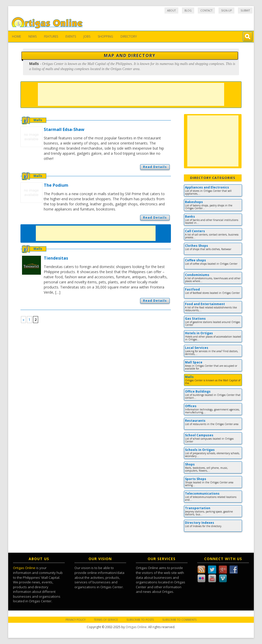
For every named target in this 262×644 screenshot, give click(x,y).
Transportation (198, 508)
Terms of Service (106, 620)
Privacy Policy (75, 620)
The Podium (56, 185)
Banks (190, 216)
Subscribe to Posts (140, 620)
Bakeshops (194, 202)
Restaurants (195, 421)
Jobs (87, 36)
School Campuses (199, 435)
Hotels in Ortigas (199, 333)
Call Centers (195, 231)
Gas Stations (195, 319)
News (32, 36)
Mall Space (194, 362)
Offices (191, 406)
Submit (245, 10)
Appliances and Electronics (207, 187)
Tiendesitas (56, 258)
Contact (206, 10)
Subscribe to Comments (179, 620)
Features (51, 36)
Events (71, 36)
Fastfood (192, 289)
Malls (38, 120)
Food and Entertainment (205, 304)
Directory (129, 36)
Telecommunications (202, 493)
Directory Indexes (200, 523)
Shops (190, 464)
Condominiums (197, 275)
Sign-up (226, 10)
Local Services (197, 348)
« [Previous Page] (23, 320)
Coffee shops (195, 260)
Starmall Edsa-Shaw (64, 129)
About (171, 10)
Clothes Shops (196, 246)
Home (17, 36)
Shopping (105, 36)
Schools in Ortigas (200, 450)
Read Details (155, 167)
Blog (188, 10)
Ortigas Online (24, 568)
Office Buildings (198, 391)
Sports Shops (196, 479)
